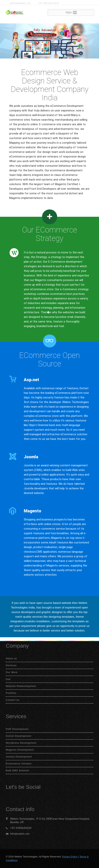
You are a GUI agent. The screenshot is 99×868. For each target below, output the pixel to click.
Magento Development (20, 750)
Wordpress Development (21, 743)
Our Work (12, 672)
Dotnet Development (19, 736)
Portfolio (11, 693)
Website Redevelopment (21, 686)
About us (11, 658)
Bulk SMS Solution (17, 770)
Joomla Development (19, 757)
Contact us (12, 700)
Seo (8, 679)
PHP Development (17, 729)
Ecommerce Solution (19, 764)
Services (11, 665)
